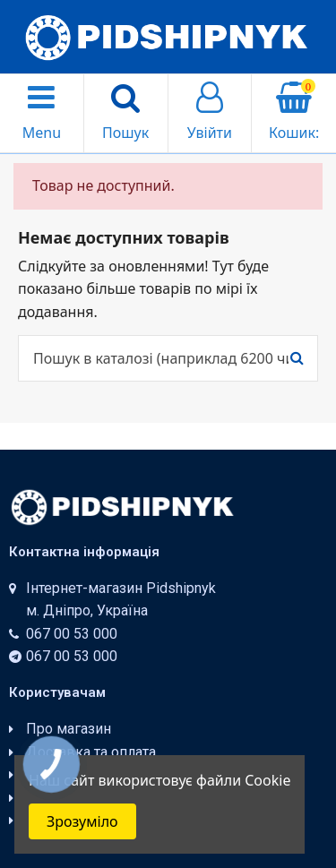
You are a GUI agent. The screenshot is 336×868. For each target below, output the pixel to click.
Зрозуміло (82, 821)
